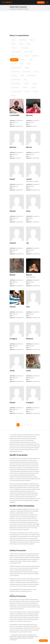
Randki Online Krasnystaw (23, 9)
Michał (12, 275)
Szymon (13, 243)
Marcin (29, 147)
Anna (28, 211)
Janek (12, 371)
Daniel (12, 179)
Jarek (28, 371)
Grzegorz (13, 339)
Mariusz (29, 115)
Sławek (13, 211)
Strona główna (13, 9)
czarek (29, 179)
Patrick (13, 307)
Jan (28, 243)
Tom (28, 307)
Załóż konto (41, 2)
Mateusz (30, 339)
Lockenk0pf (14, 115)
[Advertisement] (25, 22)
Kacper (12, 402)
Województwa (43, 641)
